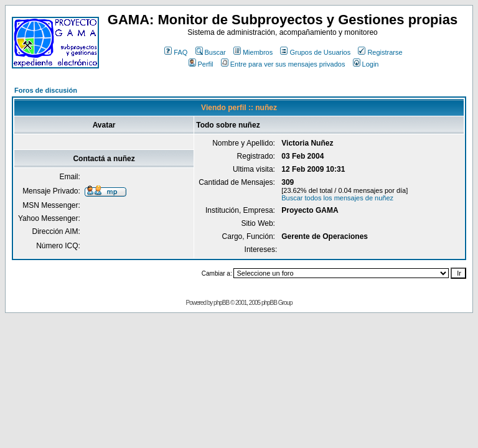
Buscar (211, 52)
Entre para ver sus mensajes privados (283, 64)
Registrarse (380, 52)
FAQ (176, 52)
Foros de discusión (46, 90)
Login (366, 64)
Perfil (201, 64)
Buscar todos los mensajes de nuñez (337, 198)
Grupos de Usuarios (315, 52)
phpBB (221, 303)
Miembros (253, 52)
